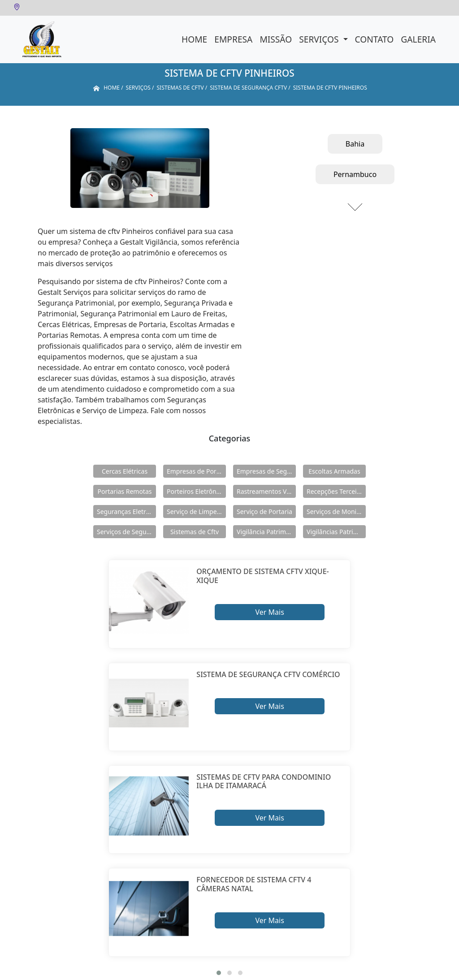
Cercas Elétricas (125, 471)
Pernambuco (355, 174)
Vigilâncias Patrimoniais (336, 532)
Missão (276, 39)
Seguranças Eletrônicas (126, 512)
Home (194, 39)
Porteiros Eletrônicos (196, 491)
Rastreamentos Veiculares (266, 491)
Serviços (320, 39)
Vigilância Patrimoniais (266, 532)
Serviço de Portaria (264, 512)
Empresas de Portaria (196, 471)
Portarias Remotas (124, 491)
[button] (219, 973)
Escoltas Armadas (334, 471)
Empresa (233, 39)
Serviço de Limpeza (195, 512)
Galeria (418, 39)
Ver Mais (269, 612)
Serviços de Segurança (126, 532)
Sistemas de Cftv (195, 532)
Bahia (355, 144)
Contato (375, 39)
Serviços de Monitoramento (336, 512)
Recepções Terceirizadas (336, 491)
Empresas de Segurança (266, 471)
